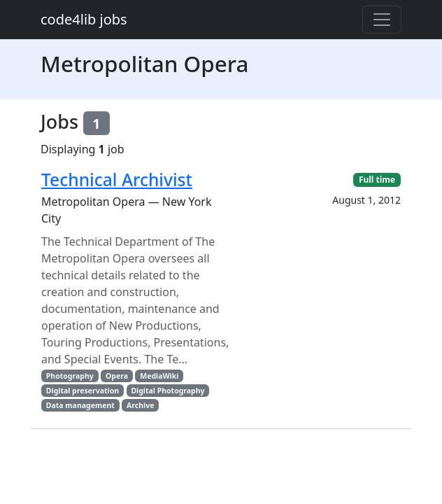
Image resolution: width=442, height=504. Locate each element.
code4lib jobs (84, 19)
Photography (70, 376)
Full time (377, 180)
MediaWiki (159, 376)
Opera (117, 376)
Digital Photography (167, 391)
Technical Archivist (117, 180)
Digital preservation (83, 391)
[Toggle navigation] (382, 20)
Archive (140, 405)
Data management (80, 405)
